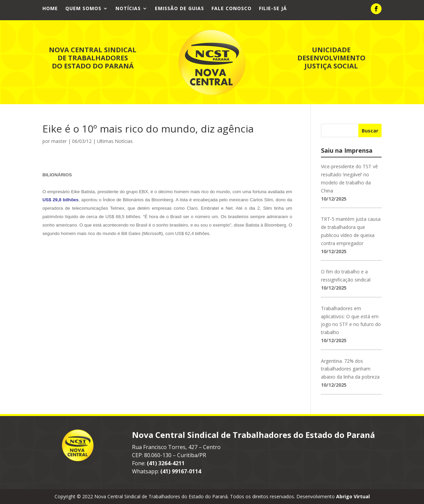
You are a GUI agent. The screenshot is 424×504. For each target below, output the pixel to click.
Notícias (128, 9)
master (59, 141)
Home (50, 9)
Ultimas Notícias (115, 141)
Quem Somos (83, 9)
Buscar (370, 131)
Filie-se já (273, 9)
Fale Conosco (232, 9)
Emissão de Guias (180, 9)
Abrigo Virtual (353, 496)
